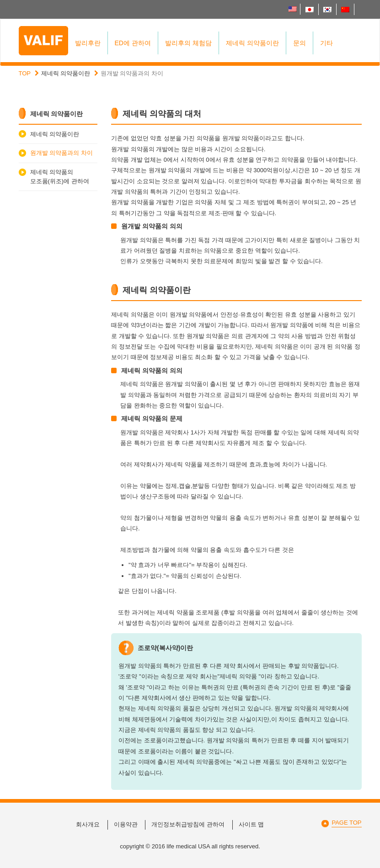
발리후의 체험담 (188, 43)
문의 (300, 43)
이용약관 (126, 824)
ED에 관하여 (133, 43)
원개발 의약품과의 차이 (62, 153)
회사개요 (88, 824)
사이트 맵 (252, 824)
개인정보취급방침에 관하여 (188, 824)
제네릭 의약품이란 (252, 43)
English (293, 9)
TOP (25, 73)
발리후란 (88, 43)
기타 (326, 43)
